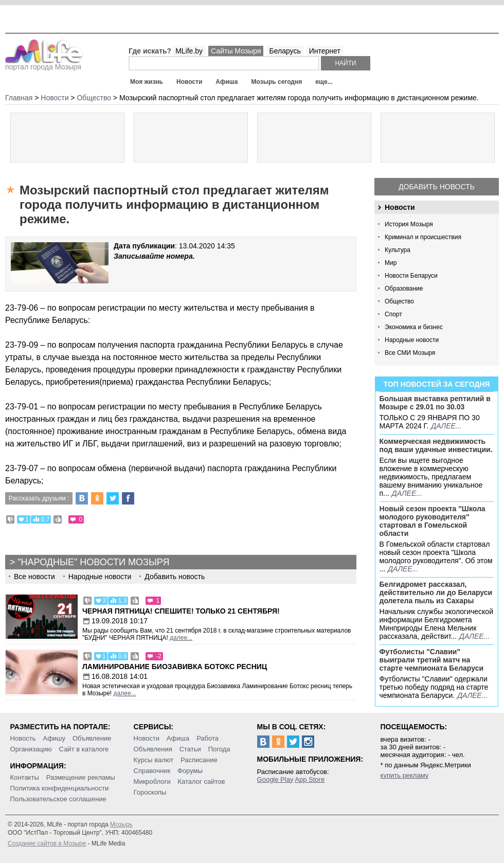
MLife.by (189, 51)
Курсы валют (154, 760)
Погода (219, 749)
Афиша (227, 82)
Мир (391, 263)
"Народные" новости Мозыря (93, 562)
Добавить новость (437, 187)
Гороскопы (150, 792)
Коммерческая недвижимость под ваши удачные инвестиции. (436, 445)
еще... (324, 82)
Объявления (153, 749)
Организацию (31, 749)
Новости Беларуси (411, 276)
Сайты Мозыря (236, 51)
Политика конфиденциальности (60, 788)
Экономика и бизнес (414, 327)
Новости (189, 82)
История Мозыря (409, 224)
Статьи (190, 749)
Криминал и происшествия (423, 237)
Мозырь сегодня (277, 82)
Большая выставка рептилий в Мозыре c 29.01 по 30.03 (435, 403)
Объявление (92, 738)
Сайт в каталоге (84, 749)
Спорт (393, 314)
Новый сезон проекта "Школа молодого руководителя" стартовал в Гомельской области (433, 521)
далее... (446, 426)
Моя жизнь (147, 82)
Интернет (325, 51)
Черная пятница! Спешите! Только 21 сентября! (181, 611)
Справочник (152, 771)
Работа (208, 738)
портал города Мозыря (44, 64)
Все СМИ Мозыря (410, 353)
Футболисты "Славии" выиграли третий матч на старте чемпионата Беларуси (432, 660)
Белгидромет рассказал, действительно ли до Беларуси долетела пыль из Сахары (436, 592)
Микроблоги (152, 781)
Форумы (190, 771)
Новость (23, 738)
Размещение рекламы (81, 777)
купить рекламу (405, 775)
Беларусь (285, 51)
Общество (399, 301)
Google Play (275, 779)
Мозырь (121, 824)
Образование (404, 289)
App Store (310, 779)
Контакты (25, 777)
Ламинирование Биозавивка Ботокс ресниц (175, 667)
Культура (398, 250)
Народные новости (412, 340)
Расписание (199, 760)
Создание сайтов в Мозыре (47, 843)
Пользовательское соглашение (58, 799)
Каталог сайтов (202, 781)
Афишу (54, 738)
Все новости (34, 577)
